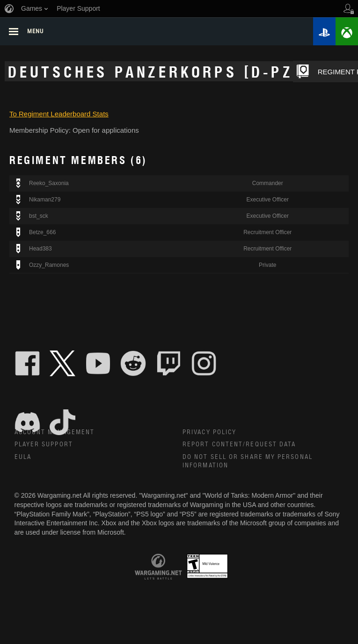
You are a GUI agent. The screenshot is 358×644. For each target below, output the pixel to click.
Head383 (40, 250)
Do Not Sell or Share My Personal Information (248, 462)
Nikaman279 (45, 201)
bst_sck (39, 217)
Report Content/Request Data (239, 445)
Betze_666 (42, 234)
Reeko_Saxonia (49, 185)
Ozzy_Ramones (49, 266)
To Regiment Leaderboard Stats (59, 115)
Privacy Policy (209, 433)
